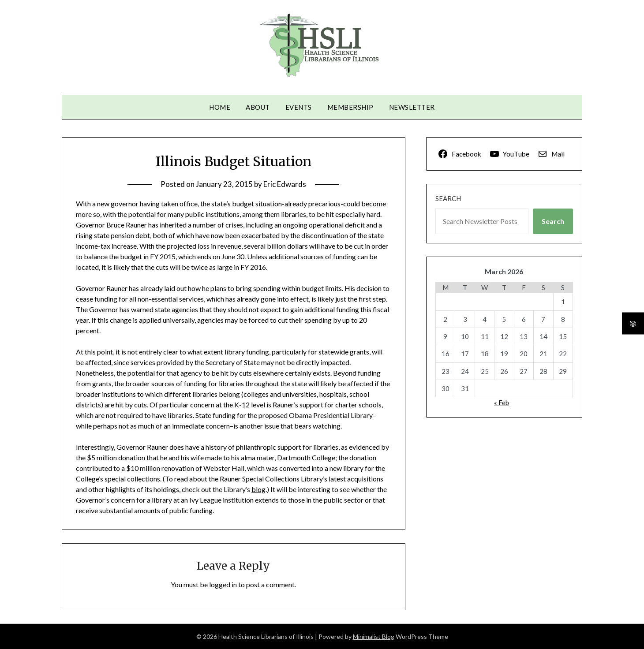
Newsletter (412, 107)
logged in (223, 584)
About (258, 107)
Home (220, 107)
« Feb (502, 403)
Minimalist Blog (374, 636)
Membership (350, 107)
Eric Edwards (285, 184)
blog (258, 489)
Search (448, 198)
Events (299, 107)
